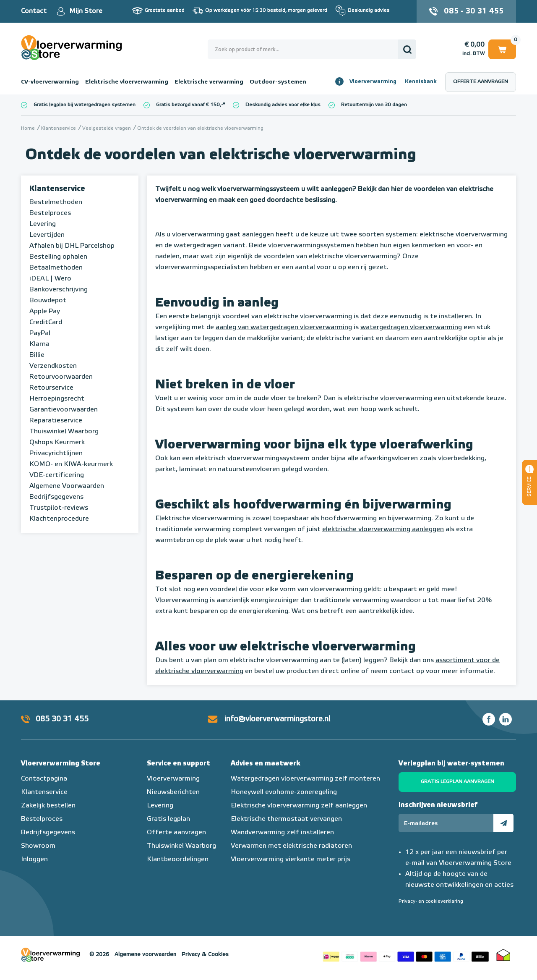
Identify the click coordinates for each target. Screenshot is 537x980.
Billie (37, 355)
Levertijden (47, 235)
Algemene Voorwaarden (67, 486)
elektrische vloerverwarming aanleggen (383, 529)
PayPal (40, 333)
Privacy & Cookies (205, 955)
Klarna (39, 344)
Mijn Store (86, 11)
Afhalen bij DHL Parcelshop (72, 246)
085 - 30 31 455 (474, 11)
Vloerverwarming (373, 82)
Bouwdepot (48, 301)
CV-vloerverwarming (50, 82)
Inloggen (34, 859)
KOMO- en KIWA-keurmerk (71, 464)
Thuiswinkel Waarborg (64, 432)
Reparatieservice (56, 421)
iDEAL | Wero (50, 279)
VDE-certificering (57, 475)
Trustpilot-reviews (59, 508)
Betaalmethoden (56, 268)
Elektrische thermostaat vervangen (286, 819)
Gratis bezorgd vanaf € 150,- (189, 105)
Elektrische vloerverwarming (127, 82)
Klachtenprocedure (59, 519)
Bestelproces (50, 213)
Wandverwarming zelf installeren (282, 833)
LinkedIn (506, 719)
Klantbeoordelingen (178, 859)
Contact (34, 11)
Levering (43, 224)
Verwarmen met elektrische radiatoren (291, 846)
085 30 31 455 (62, 719)
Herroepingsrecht (57, 399)
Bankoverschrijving (59, 290)
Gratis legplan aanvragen (457, 782)
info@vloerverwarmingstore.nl (277, 719)
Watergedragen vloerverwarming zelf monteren (305, 779)
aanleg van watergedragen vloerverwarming (284, 328)
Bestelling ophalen (58, 257)
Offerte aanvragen (481, 82)
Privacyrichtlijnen (56, 453)
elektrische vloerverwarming (464, 235)
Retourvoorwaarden (61, 377)
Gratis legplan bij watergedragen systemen (85, 105)
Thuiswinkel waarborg (503, 955)
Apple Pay (45, 312)
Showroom (38, 846)
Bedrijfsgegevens (56, 497)
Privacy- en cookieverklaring (431, 901)
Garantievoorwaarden (64, 410)
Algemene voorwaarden (145, 955)
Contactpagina (44, 779)
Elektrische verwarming (209, 82)
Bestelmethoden (56, 202)
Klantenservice (57, 189)
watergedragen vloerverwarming (411, 328)
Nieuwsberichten (173, 792)
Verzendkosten (53, 366)
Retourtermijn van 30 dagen (374, 105)
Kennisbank (421, 82)
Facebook (489, 719)
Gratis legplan (168, 819)
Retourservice (51, 388)
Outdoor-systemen (278, 82)
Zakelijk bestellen (48, 806)
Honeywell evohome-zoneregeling (284, 792)
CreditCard (46, 322)
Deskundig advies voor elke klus (283, 105)
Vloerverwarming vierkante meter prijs (291, 859)
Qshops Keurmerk (57, 443)
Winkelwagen (502, 49)
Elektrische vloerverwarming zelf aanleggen (299, 806)
